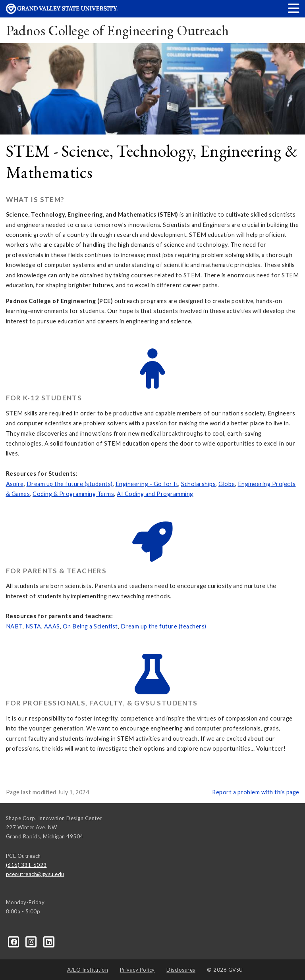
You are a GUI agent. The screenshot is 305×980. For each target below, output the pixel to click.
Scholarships (198, 484)
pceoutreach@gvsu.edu (35, 874)
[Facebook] (15, 942)
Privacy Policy (137, 970)
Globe (227, 484)
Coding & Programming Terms (73, 494)
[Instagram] (32, 942)
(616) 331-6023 (26, 865)
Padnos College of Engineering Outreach (118, 30)
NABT (14, 626)
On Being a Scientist (90, 626)
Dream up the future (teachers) (164, 626)
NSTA (33, 626)
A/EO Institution (88, 970)
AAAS (52, 626)
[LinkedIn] (49, 942)
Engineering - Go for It (147, 484)
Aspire (15, 484)
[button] (294, 8)
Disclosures (181, 970)
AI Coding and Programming (155, 494)
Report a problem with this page (256, 792)
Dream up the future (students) (70, 484)
